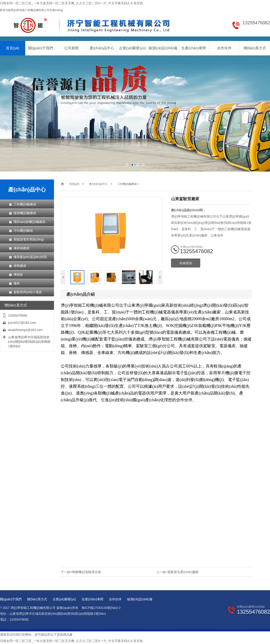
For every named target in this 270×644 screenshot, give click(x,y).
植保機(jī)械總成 (25, 213)
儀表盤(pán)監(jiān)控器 (30, 257)
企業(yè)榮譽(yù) (132, 48)
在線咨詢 (186, 263)
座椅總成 (20, 266)
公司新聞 (71, 48)
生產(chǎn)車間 (194, 48)
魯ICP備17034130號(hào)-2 (101, 608)
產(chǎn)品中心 (102, 48)
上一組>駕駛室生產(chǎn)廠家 (178, 572)
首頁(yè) (13, 48)
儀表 (17, 283)
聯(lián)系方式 (255, 48)
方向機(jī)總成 (23, 231)
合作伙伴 (224, 48)
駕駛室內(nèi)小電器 (28, 292)
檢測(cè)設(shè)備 (163, 48)
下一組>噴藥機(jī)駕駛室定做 (81, 572)
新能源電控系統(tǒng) (29, 239)
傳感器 (18, 274)
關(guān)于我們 (40, 48)
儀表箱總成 (21, 248)
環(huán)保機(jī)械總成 (29, 222)
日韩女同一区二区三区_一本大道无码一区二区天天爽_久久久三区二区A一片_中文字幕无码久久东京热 (71, 3)
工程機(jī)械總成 (25, 204)
